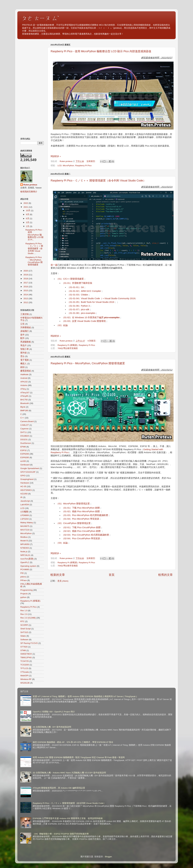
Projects (24, 594)
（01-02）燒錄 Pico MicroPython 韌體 (81, 511)
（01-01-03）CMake (78, 295)
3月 (28, 222)
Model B (24, 541)
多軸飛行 (25, 331)
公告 (22, 324)
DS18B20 (25, 436)
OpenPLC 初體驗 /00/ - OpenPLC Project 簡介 (54, 712)
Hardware (25, 483)
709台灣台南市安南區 (68, 348)
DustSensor (26, 443)
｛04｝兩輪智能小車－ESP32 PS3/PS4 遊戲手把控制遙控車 (61, 834)
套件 (22, 335)
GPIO (23, 476)
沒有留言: (91, 161)
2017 (26, 283)
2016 (26, 287)
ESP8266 (25, 454)
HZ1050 (24, 494)
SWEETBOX (26, 654)
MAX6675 (25, 526)
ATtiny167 (25, 393)
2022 (26, 203)
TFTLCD (24, 668)
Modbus (24, 537)
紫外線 (24, 353)
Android (24, 378)
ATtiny (23, 389)
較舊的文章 (165, 575)
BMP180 (24, 411)
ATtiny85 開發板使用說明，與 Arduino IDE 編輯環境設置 (59, 788)
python (23, 597)
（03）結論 (62, 543)
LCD (60, 166)
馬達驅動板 (26, 342)
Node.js (24, 552)
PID (22, 573)
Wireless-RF (26, 679)
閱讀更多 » (56, 156)
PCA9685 (25, 569)
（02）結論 (62, 325)
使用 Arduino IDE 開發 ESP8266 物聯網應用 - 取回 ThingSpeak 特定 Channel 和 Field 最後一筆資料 (79, 757)
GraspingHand (27, 479)
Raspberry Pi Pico (83, 166)
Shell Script (25, 629)
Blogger (108, 857)
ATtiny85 (24, 396)
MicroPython (68, 166)
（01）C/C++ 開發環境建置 (70, 279)
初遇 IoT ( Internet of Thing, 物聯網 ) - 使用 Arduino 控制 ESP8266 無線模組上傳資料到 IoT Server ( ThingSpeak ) (85, 696)
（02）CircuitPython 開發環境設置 (73, 523)
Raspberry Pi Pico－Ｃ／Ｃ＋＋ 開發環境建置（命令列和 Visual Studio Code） (98, 181)
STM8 (23, 650)
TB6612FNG (26, 657)
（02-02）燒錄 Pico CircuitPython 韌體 (81, 531)
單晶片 (24, 345)
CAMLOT (25, 425)
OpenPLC (25, 562)
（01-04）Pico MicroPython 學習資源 (80, 519)
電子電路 (25, 360)
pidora (23, 577)
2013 (26, 299)
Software (24, 640)
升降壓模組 (26, 328)
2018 (26, 279)
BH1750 (24, 400)
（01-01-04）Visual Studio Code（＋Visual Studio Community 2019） (102, 298)
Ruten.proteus (30, 185)
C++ (22, 418)
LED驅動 (24, 512)
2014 (26, 295)
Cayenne (24, 429)
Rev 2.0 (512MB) (28, 618)
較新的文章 (58, 575)
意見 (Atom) (63, 581)
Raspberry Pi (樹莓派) (68, 345)
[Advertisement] (32, 88)
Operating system (28, 566)
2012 (26, 302)
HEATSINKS (26, 490)
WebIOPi (24, 676)
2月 (28, 226)
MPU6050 (25, 544)
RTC (22, 621)
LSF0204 (25, 519)
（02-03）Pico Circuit (73, 535)
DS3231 (24, 440)
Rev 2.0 (24, 614)
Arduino (24, 385)
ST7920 (24, 647)
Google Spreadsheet (30, 468)
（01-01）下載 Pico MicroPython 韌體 (81, 508)
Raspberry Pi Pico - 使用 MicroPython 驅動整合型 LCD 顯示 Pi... (35, 235)
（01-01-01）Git (76, 287)
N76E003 (25, 548)
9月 (28, 214)
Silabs (23, 636)
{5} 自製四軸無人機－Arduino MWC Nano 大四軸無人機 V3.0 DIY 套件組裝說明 (69, 773)
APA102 (24, 382)
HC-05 (23, 486)
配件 (22, 338)
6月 (28, 219)
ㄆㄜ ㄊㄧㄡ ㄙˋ (41, 18)
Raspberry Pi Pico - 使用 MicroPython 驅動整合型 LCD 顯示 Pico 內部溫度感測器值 (101, 51)
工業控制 (25, 314)
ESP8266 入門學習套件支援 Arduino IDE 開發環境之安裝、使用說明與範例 (68, 818)
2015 (26, 291)
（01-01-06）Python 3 (79, 306)
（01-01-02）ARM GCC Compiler (84, 291)
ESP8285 (25, 457)
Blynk (23, 407)
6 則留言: (92, 341)
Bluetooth (25, 403)
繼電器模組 (26, 371)
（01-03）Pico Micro (72, 515)
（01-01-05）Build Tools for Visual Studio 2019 (91, 302)
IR (21, 497)
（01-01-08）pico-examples (81, 313)
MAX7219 (25, 530)
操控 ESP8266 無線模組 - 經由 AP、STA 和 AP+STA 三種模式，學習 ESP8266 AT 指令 (73, 742)
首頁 (112, 575)
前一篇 (54, 265)
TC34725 (25, 661)
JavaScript (25, 501)
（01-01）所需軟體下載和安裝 (77, 283)
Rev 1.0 (24, 611)
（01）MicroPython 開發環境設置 (73, 504)
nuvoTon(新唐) (27, 559)
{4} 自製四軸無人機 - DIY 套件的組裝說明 (52, 727)
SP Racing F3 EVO (29, 643)
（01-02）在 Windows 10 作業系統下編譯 (91, 317)
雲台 (22, 356)
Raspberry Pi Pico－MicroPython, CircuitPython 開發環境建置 (88, 363)
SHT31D (24, 632)
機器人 (24, 364)
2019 (26, 275)
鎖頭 (22, 367)
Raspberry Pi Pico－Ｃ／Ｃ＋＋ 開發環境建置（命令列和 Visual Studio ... (34, 248)
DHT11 (24, 432)
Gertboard (25, 465)
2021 (26, 207)
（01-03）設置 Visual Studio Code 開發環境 (84, 321)
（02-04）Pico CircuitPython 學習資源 (81, 538)
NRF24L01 (25, 555)
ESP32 (24, 450)
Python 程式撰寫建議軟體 (95, 515)
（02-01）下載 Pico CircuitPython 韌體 (81, 527)
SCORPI (24, 625)
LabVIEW (25, 505)
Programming (26, 590)
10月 (28, 211)
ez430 (23, 461)
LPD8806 (25, 515)
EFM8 (23, 447)
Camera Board (27, 421)
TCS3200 (25, 665)
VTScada (25, 672)
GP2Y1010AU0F (28, 472)
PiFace (24, 580)
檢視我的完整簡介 (29, 192)
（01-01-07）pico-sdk (78, 309)
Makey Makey (27, 523)
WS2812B (25, 683)
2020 (26, 271)
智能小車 (25, 349)
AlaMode (24, 374)
